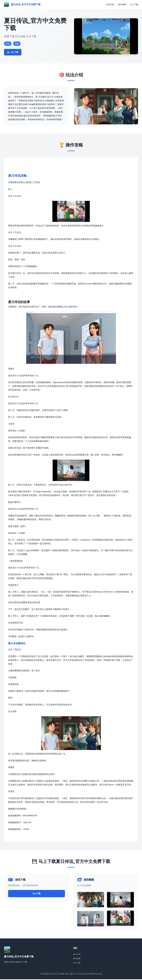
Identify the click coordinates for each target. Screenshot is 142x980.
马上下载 (134, 4)
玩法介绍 (110, 4)
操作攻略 (122, 4)
